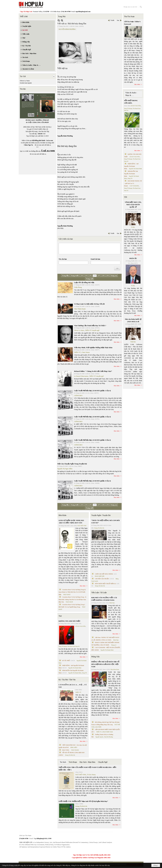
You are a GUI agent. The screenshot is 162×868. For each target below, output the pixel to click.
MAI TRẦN (98, 727)
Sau (118, 20)
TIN (126, 197)
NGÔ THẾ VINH (82, 526)
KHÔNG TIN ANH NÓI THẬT (70, 621)
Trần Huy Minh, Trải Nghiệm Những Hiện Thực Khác (93, 348)
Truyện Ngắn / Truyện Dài (101, 515)
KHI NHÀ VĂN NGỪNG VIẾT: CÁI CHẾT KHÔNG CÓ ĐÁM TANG (104, 599)
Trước (112, 20)
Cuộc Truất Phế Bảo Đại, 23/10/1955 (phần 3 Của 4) (93, 440)
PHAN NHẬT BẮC (100, 576)
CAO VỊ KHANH (134, 186)
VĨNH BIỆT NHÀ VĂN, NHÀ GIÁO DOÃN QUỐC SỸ (133, 205)
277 (99, 276)
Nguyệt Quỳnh (99, 737)
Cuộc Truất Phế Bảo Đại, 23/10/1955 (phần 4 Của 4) (93, 481)
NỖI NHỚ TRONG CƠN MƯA (131, 102)
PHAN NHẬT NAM (108, 732)
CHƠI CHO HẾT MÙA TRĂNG (104, 574)
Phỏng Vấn (95, 657)
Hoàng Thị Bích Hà (70, 755)
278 (103, 276)
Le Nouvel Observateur (81, 376)
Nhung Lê (114, 645)
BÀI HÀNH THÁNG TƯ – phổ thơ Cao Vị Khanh (133, 183)
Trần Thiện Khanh (80, 309)
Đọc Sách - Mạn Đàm (88, 762)
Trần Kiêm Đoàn (115, 669)
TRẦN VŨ (77, 352)
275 (90, 276)
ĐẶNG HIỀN (74, 747)
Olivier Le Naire (25, 81)
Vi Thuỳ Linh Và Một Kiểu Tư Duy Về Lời (89, 304)
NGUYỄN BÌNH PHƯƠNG (67, 29)
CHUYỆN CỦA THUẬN (102, 579)
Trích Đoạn (73, 762)
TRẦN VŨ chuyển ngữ (92, 330)
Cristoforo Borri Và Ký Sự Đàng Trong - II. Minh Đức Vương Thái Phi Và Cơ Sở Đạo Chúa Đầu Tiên (73, 599)
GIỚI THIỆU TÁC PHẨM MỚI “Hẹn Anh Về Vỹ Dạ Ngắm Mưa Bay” (83, 801)
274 (86, 276)
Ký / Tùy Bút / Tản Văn (67, 680)
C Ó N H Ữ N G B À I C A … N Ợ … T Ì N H (73, 686)
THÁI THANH (75, 750)
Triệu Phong (78, 287)
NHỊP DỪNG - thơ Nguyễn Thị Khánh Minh (131, 166)
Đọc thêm (117, 299)
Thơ (60, 616)
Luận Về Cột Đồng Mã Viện (84, 282)
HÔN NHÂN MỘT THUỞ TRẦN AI (105, 584)
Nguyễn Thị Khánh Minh (75, 668)
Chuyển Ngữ (103, 762)
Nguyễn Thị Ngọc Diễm (65, 469)
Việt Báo (133, 342)
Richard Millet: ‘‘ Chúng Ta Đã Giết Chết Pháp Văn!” (93, 371)
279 (107, 276)
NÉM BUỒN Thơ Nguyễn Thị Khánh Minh (131, 174)
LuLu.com (50, 140)
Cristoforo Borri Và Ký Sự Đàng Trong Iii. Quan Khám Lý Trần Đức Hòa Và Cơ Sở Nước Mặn (72, 592)
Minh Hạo (112, 603)
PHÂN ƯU (133, 258)
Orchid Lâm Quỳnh (26, 83)
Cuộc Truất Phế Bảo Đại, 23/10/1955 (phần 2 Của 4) (93, 417)
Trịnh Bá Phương (108, 737)
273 (82, 276)
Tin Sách (63, 762)
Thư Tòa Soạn (129, 17)
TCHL (133, 227)
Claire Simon (86, 352)
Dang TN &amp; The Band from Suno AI (69, 646)
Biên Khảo (63, 515)
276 (95, 276)
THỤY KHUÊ (67, 595)
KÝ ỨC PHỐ (66, 661)
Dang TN (85, 673)
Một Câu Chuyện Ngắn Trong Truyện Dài (72, 464)
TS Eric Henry (91, 775)
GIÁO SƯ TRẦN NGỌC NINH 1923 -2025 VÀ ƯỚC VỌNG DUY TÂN (71, 522)
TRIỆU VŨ (78, 692)
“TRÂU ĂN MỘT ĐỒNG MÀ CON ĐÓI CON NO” (105, 522)
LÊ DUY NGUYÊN (80, 626)
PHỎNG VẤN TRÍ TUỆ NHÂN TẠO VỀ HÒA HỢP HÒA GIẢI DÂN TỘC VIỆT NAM (105, 664)
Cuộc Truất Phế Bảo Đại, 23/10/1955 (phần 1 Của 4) (93, 391)
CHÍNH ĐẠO (78, 396)
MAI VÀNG (66, 750)
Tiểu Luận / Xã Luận (99, 593)
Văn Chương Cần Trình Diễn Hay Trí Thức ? (90, 326)
